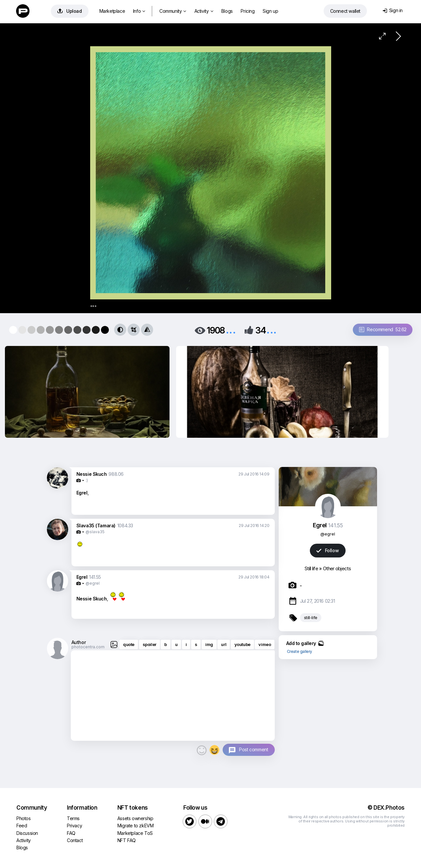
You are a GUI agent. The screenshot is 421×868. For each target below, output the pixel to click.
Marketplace (112, 11)
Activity (204, 11)
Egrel (82, 577)
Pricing (248, 11)
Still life (311, 568)
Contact (75, 840)
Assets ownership (135, 818)
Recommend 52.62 (383, 329)
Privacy (74, 826)
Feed (22, 826)
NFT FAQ (127, 840)
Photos (24, 818)
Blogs (227, 11)
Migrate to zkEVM (136, 826)
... (231, 330)
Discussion (27, 833)
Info (139, 11)
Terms (73, 818)
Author (79, 642)
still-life (311, 617)
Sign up (270, 11)
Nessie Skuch (92, 474)
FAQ (71, 833)
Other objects (337, 568)
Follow (328, 550)
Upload (70, 11)
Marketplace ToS (135, 833)
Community (173, 11)
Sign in (393, 10)
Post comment (253, 749)
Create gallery (300, 651)
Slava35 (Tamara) (96, 525)
